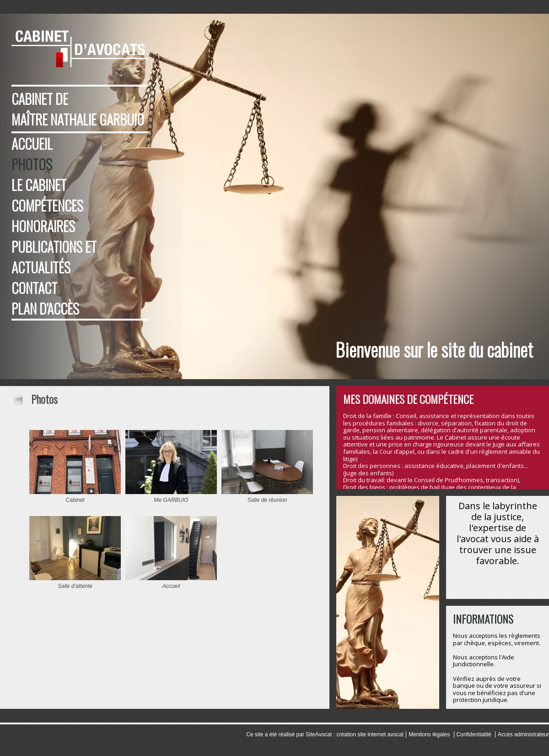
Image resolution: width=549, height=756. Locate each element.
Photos (32, 164)
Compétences (47, 205)
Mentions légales (429, 734)
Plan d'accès (45, 308)
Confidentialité (474, 734)
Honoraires (43, 226)
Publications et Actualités (54, 257)
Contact (34, 288)
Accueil (32, 144)
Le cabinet (39, 185)
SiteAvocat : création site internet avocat (355, 734)
